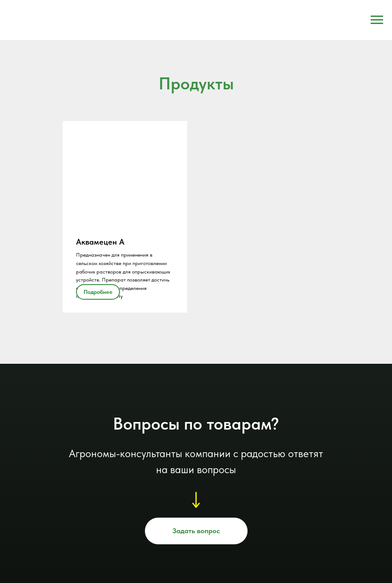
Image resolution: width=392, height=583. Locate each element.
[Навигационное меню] (377, 20)
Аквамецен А (100, 242)
